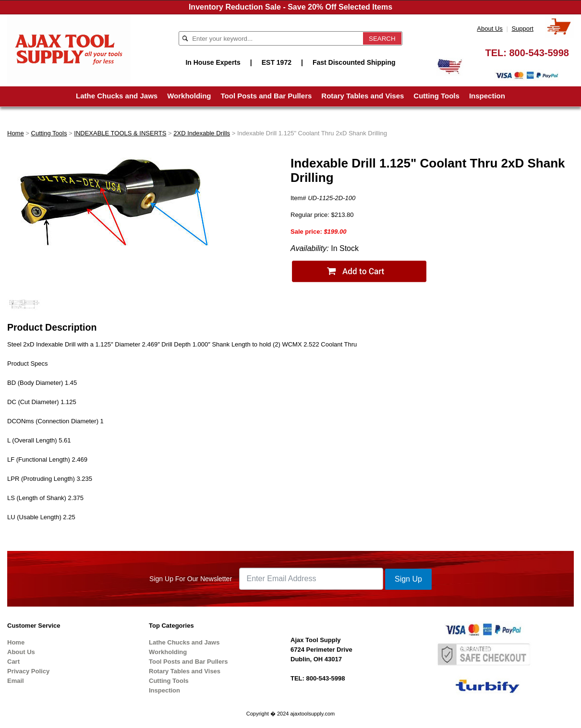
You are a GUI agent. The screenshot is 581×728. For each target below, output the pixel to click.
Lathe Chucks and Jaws (117, 96)
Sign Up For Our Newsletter (191, 579)
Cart (13, 662)
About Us (490, 29)
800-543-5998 (539, 53)
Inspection (487, 96)
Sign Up (408, 579)
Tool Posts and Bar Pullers (266, 96)
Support (522, 29)
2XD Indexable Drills (202, 133)
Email (16, 681)
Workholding (189, 96)
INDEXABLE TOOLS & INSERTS (120, 133)
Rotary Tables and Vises (363, 96)
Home (16, 133)
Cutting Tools (436, 96)
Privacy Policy (28, 671)
